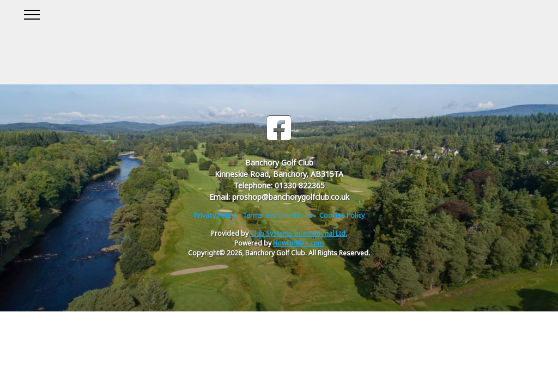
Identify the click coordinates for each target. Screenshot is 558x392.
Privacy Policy (215, 215)
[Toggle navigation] (31, 13)
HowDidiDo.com (298, 243)
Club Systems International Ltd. (299, 233)
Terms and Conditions (277, 215)
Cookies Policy (342, 215)
